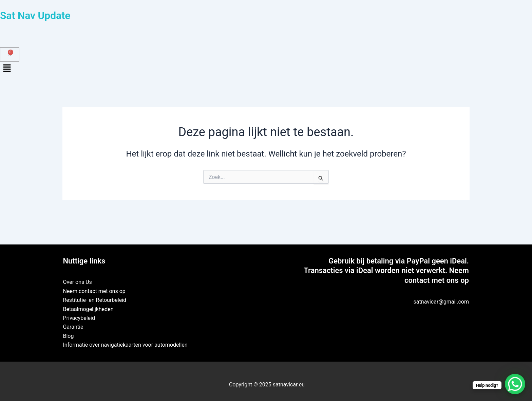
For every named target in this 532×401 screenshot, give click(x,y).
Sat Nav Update (35, 15)
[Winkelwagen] (10, 54)
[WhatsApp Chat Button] (515, 384)
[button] (266, 69)
